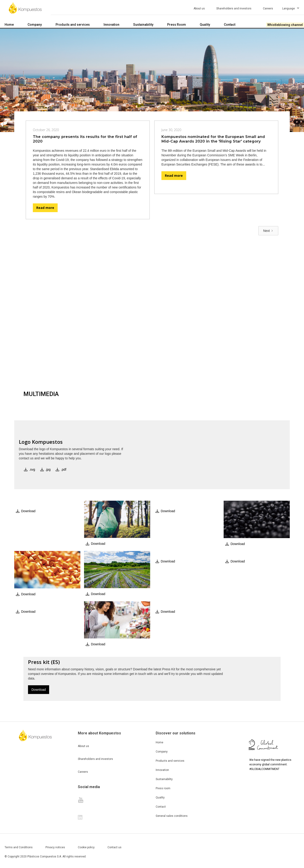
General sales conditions (172, 816)
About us (83, 746)
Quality (160, 798)
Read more (45, 208)
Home (159, 742)
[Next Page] (268, 231)
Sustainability (164, 779)
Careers (83, 772)
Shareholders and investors (95, 759)
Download (39, 690)
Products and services (170, 761)
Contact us (114, 847)
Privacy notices (55, 847)
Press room (163, 788)
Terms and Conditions (19, 847)
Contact (161, 807)
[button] (293, 8)
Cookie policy (86, 847)
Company (162, 752)
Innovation (162, 770)
